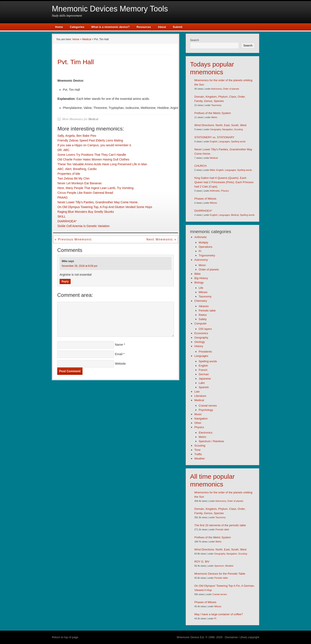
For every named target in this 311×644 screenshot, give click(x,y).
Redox (203, 315)
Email (119, 354)
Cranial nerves (208, 406)
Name (119, 345)
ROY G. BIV (202, 562)
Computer (201, 324)
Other (198, 423)
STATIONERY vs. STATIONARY (214, 137)
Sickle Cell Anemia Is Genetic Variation (83, 226)
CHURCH (200, 166)
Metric (214, 117)
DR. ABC (63, 150)
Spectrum (219, 566)
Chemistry (201, 301)
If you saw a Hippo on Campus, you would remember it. (95, 145)
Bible (213, 170)
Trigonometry (207, 255)
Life (201, 288)
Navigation (228, 130)
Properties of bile (69, 174)
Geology (200, 342)
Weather (200, 459)
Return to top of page (65, 637)
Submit (178, 27)
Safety (203, 319)
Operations (206, 247)
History (199, 346)
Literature (200, 396)
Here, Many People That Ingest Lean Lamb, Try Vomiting (95, 188)
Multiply (203, 242)
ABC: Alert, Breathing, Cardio (77, 169)
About (162, 27)
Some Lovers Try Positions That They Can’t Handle (92, 155)
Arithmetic (215, 191)
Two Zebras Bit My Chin (74, 178)
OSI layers (205, 329)
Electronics (206, 433)
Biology (199, 282)
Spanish (204, 387)
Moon (202, 265)
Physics (225, 191)
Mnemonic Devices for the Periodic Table (220, 574)
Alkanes (204, 306)
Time (197, 450)
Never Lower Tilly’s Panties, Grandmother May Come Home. (98, 202)
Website (120, 364)
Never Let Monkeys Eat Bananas (80, 183)
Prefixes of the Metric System (213, 113)
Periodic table (207, 311)
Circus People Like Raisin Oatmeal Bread (85, 193)
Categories (77, 27)
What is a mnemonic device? (110, 27)
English (214, 142)
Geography (216, 130)
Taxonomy (216, 105)
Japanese (205, 379)
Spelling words (238, 142)
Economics (201, 333)
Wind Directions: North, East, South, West (220, 125)
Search (194, 40)
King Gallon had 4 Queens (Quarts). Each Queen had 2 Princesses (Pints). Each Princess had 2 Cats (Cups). (224, 182)
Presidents (205, 352)
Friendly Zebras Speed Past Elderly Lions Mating (90, 140)
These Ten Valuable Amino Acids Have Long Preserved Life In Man (102, 164)
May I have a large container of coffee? (219, 614)
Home (59, 27)
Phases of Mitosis (205, 199)
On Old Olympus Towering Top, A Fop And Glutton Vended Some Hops (105, 207)
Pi (200, 251)
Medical (93, 119)
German (204, 374)
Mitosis (214, 203)
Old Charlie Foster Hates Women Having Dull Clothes (93, 159)
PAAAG (63, 197)
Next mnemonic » (161, 239)
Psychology (206, 410)
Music (198, 414)
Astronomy (217, 89)
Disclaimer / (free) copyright (242, 637)
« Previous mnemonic (73, 239)
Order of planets (231, 89)
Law (197, 392)
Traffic (198, 454)
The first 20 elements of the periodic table (220, 525)
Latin (202, 383)
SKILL (62, 216)
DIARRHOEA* (67, 221)
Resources (144, 27)
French (203, 370)
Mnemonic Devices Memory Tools (110, 9)
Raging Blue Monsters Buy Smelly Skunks (86, 212)
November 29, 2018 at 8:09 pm (80, 266)
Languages (224, 142)
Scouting (238, 130)
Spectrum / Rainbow (211, 441)
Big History (201, 278)
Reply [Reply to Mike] (65, 281)
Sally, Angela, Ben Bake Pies (77, 136)
